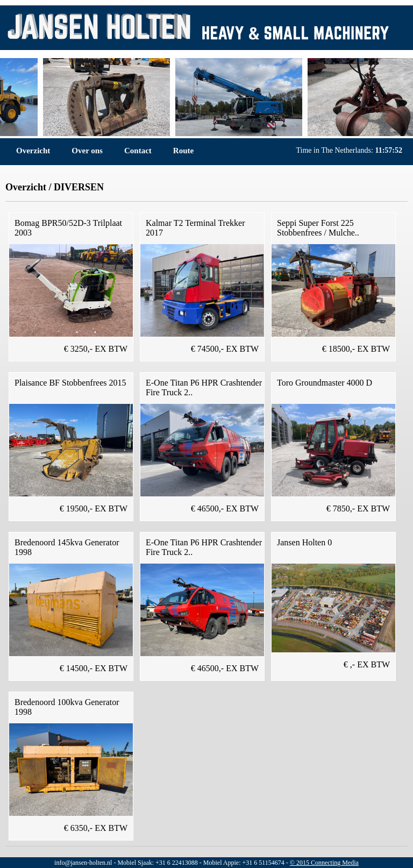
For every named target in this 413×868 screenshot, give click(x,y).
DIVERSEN (79, 187)
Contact (138, 151)
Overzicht (33, 151)
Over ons (87, 151)
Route (183, 151)
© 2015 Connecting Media (324, 863)
